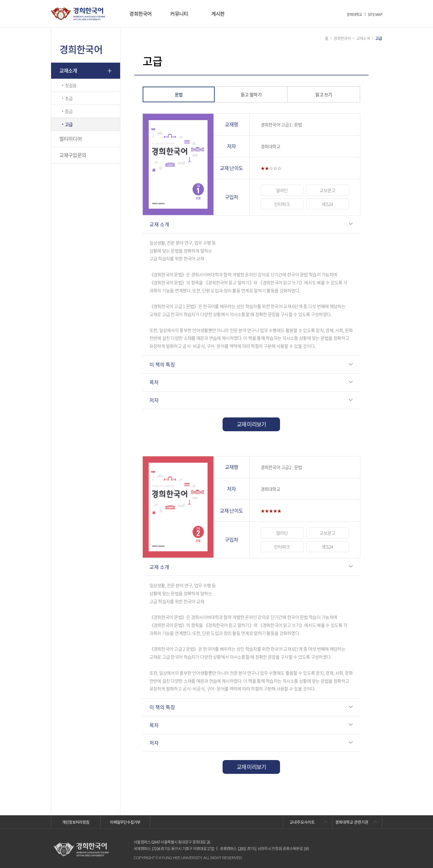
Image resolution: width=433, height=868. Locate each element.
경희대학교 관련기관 (352, 822)
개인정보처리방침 (76, 822)
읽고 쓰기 (324, 94)
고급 (69, 124)
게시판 (218, 14)
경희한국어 (140, 14)
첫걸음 (71, 85)
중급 (69, 111)
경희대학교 (354, 14)
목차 (154, 382)
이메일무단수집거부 (125, 822)
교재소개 (68, 71)
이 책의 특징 (162, 365)
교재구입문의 (73, 155)
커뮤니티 (179, 14)
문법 (179, 94)
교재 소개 (159, 224)
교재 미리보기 (251, 424)
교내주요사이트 (302, 822)
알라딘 (282, 190)
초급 (69, 98)
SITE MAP (375, 14)
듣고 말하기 (251, 94)
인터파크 (282, 204)
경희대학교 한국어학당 (78, 14)
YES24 (328, 204)
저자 (154, 400)
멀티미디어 (71, 139)
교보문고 (327, 190)
